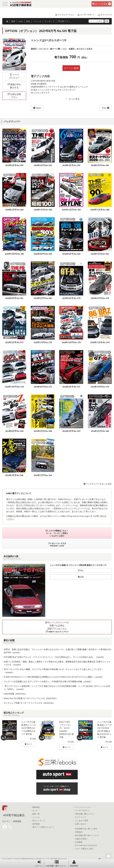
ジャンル (37, 21)
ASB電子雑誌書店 (14, 815)
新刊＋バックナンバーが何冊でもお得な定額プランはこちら (57, 627)
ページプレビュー (14, 76)
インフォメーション (63, 15)
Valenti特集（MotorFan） (15, 694)
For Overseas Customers (86, 845)
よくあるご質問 (82, 821)
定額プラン (64, 21)
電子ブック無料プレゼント (43, 827)
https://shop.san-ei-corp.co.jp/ (75, 516)
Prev (104, 108)
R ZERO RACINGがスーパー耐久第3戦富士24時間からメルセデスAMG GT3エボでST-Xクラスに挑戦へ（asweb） (54, 677)
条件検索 (36, 824)
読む (81, 570)
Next (38, 108)
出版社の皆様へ (82, 839)
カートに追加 (71, 68)
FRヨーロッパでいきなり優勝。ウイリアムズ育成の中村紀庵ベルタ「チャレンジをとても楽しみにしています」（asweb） (54, 671)
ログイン (39, 864)
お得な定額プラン (14, 96)
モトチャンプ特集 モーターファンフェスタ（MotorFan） (29, 703)
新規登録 (74, 864)
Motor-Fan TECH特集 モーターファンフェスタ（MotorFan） (31, 698)
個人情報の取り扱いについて (87, 835)
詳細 (81, 577)
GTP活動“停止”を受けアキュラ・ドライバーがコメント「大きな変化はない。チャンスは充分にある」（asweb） (54, 657)
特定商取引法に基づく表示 (86, 829)
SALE (21, 21)
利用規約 (79, 832)
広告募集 (79, 842)
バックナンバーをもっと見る (98, 484)
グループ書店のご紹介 (84, 849)
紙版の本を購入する (14, 86)
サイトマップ (104, 15)
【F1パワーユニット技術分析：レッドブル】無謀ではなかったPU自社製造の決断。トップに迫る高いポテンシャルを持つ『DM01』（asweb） (57, 688)
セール (35, 811)
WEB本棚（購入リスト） (85, 814)
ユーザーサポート (85, 15)
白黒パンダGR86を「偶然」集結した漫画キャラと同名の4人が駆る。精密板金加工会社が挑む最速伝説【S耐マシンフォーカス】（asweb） (57, 663)
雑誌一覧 (36, 814)
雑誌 (28, 21)
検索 (107, 21)
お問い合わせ (81, 824)
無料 (13, 21)
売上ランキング (39, 821)
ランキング (50, 21)
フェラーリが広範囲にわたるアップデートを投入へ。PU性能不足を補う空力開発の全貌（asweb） (48, 681)
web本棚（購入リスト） (57, 864)
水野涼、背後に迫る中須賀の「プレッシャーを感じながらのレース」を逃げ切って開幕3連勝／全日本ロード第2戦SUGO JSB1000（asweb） (58, 651)
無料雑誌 (36, 807)
